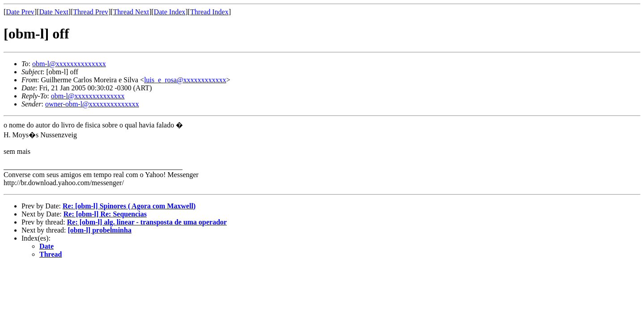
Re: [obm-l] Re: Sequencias (105, 214)
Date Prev (20, 12)
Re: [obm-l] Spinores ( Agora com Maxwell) (129, 206)
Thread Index (209, 12)
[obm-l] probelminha (100, 230)
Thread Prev (91, 12)
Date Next (54, 12)
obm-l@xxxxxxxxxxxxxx (69, 64)
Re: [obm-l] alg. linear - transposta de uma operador (147, 222)
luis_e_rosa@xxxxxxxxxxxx (185, 80)
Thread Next (131, 12)
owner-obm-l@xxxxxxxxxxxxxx (92, 104)
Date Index (170, 12)
